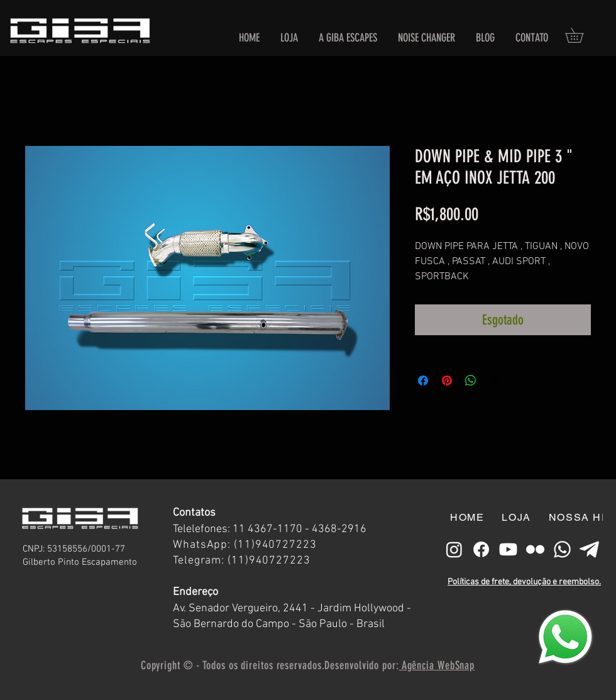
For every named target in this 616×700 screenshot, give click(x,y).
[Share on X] (495, 381)
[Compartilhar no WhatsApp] (471, 381)
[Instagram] (454, 549)
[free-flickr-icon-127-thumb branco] (535, 549)
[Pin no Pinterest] (447, 381)
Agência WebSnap (437, 665)
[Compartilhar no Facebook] (423, 381)
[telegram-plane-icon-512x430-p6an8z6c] (589, 549)
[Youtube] (508, 549)
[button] (581, 35)
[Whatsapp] (562, 549)
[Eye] (565, 637)
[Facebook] (481, 549)
